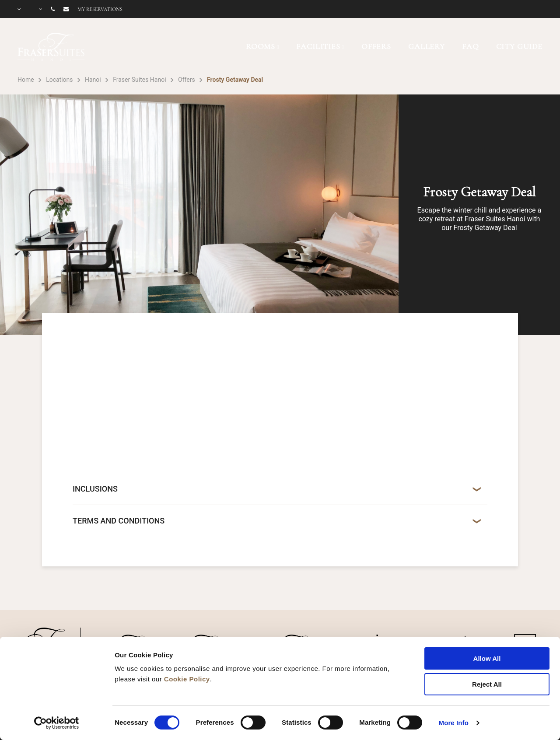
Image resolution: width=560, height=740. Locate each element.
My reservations (100, 9)
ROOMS (261, 46)
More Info (454, 723)
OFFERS (376, 46)
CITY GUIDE (520, 46)
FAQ (471, 46)
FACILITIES (318, 46)
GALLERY (427, 46)
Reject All (487, 684)
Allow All (487, 658)
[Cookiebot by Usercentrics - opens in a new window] (57, 723)
